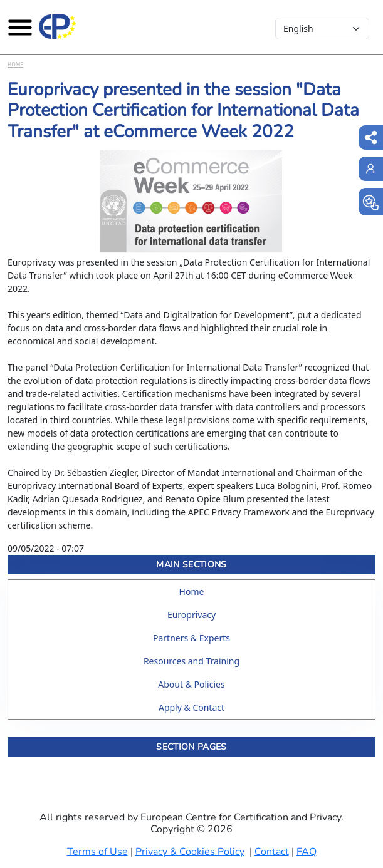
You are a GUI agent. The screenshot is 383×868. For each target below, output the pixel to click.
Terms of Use (97, 852)
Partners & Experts (191, 638)
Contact (272, 852)
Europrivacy (191, 615)
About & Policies (191, 684)
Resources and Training (191, 661)
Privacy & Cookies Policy (190, 852)
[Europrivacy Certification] (58, 27)
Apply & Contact (191, 707)
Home (15, 64)
